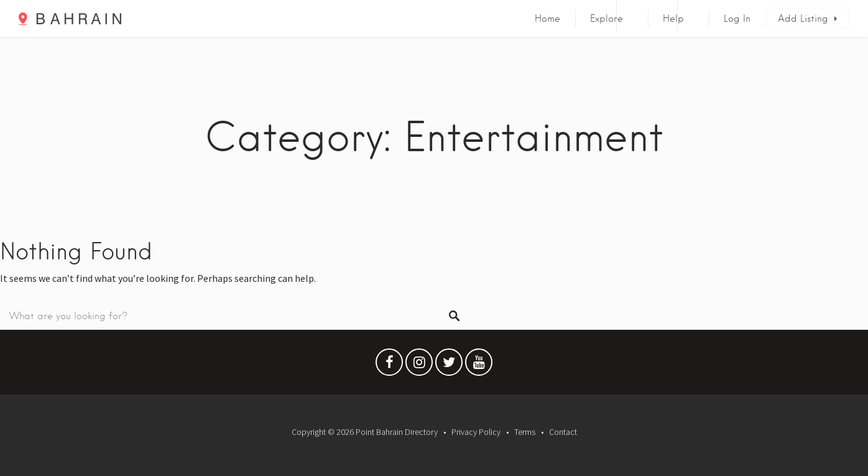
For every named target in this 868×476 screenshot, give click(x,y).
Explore (607, 19)
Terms (525, 432)
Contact (563, 432)
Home (547, 19)
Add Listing (803, 19)
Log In (737, 19)
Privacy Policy (476, 432)
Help (673, 19)
